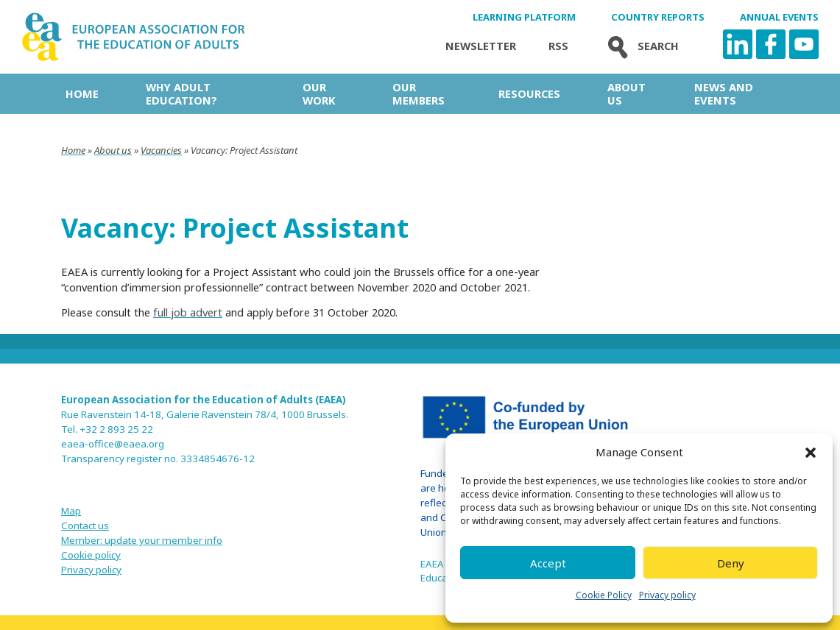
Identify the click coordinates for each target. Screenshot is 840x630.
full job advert (188, 312)
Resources (529, 93)
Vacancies (161, 150)
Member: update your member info (142, 540)
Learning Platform (524, 17)
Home (82, 93)
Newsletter (481, 46)
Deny (731, 563)
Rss (558, 46)
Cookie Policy (604, 595)
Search (640, 46)
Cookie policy (91, 555)
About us (627, 93)
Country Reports (658, 17)
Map (71, 511)
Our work (319, 93)
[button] (811, 453)
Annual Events (779, 17)
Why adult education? (181, 93)
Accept (548, 563)
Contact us (85, 525)
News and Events (724, 93)
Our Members (419, 93)
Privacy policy (667, 595)
